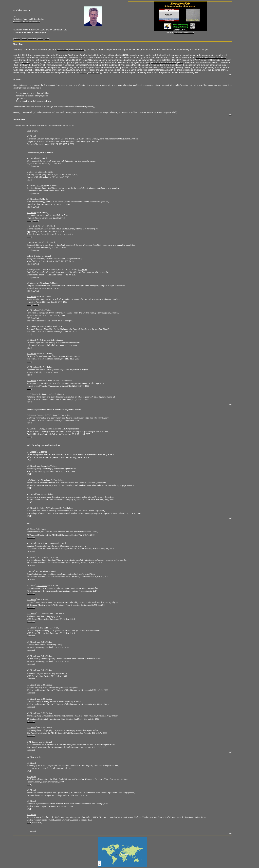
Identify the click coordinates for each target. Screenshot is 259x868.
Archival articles (34, 757)
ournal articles (47, 153)
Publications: (19, 120)
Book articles (33, 131)
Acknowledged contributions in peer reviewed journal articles (54, 410)
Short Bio (18, 44)
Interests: (17, 79)
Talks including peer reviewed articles (43, 445)
